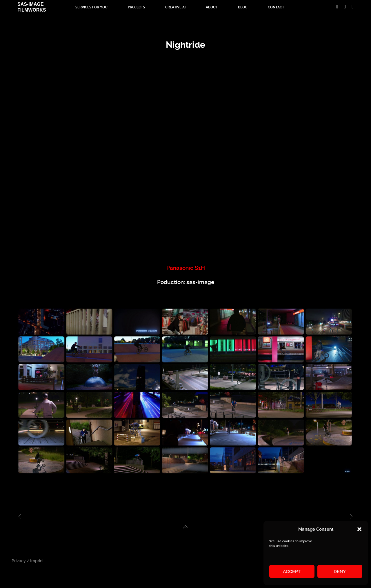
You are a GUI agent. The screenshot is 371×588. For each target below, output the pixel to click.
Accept (292, 571)
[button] (359, 529)
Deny (340, 571)
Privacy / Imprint (28, 561)
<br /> (185, 164)
